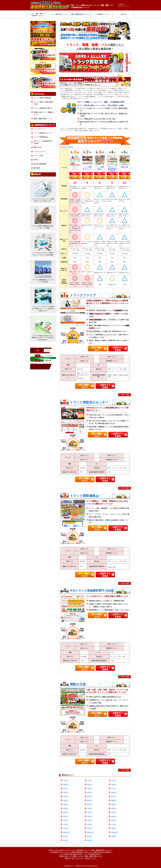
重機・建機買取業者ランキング (102, 850)
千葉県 (66, 824)
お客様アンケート (90, 858)
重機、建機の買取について (43, 119)
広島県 (113, 785)
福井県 (89, 785)
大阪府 (89, 820)
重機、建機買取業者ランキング (80, 14)
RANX (36, 160)
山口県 (113, 789)
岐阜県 (89, 797)
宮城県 (66, 793)
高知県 (113, 804)
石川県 (89, 781)
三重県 (89, 809)
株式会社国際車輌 (40, 164)
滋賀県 (89, 812)
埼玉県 (66, 820)
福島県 (66, 804)
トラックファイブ (40, 129)
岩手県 (66, 789)
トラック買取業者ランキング (59, 14)
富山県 (66, 840)
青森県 (66, 785)
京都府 (89, 816)
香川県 (113, 797)
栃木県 (66, 812)
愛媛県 (113, 800)
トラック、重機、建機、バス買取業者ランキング (38, 15)
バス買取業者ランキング (102, 14)
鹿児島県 (114, 832)
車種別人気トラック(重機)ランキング (72, 856)
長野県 (89, 793)
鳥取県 (89, 836)
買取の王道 (38, 147)
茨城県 (66, 809)
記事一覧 (123, 14)
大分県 (113, 824)
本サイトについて (125, 6)
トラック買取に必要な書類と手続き (71, 854)
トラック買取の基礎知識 (42, 98)
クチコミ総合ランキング (62, 850)
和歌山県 (90, 832)
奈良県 (89, 828)
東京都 (66, 828)
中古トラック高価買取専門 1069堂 (92, 591)
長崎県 (113, 816)
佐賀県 (113, 812)
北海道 (66, 781)
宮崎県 (113, 828)
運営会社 (122, 4)
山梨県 (89, 789)
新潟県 (66, 836)
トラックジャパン (40, 152)
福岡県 (113, 809)
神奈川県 (66, 832)
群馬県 (66, 816)
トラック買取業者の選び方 (43, 108)
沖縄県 (113, 836)
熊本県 (113, 820)
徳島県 (113, 793)
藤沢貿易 (37, 168)
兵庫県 (89, 824)
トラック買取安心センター (43, 133)
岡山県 (113, 781)
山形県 (66, 800)
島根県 (89, 840)
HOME (51, 850)
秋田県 (66, 797)
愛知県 (89, 804)
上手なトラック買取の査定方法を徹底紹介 (97, 852)
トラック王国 (38, 156)
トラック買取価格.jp (41, 137)
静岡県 (89, 800)
